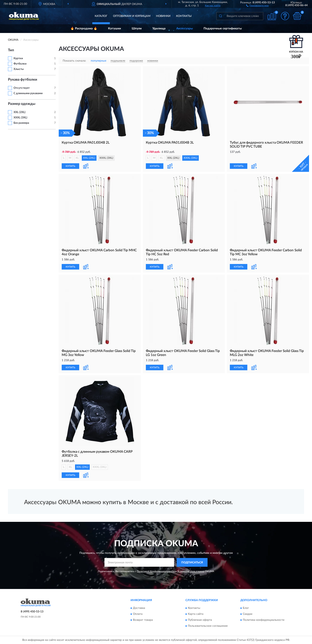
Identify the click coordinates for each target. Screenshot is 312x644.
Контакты (184, 16)
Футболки (20, 64)
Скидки (248, 614)
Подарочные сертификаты (223, 29)
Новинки (163, 16)
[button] (257, 5)
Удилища (159, 29)
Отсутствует (22, 88)
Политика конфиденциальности (264, 620)
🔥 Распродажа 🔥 (84, 29)
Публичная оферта (200, 620)
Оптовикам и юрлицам (132, 16)
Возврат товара (143, 620)
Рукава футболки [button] (23, 80)
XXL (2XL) (19, 112)
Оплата (138, 614)
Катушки (115, 29)
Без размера (21, 123)
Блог (246, 608)
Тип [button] (11, 50)
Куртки (18, 58)
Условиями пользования (191, 571)
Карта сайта (196, 614)
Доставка (139, 608)
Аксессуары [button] (185, 29)
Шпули (137, 29)
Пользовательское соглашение (208, 626)
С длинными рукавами (28, 93)
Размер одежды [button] (22, 104)
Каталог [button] (101, 16)
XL (77, 158)
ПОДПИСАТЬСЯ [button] (192, 563)
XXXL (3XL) (20, 118)
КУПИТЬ (70, 166)
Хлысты (19, 69)
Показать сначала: (74, 61)
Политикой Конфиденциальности (156, 571)
